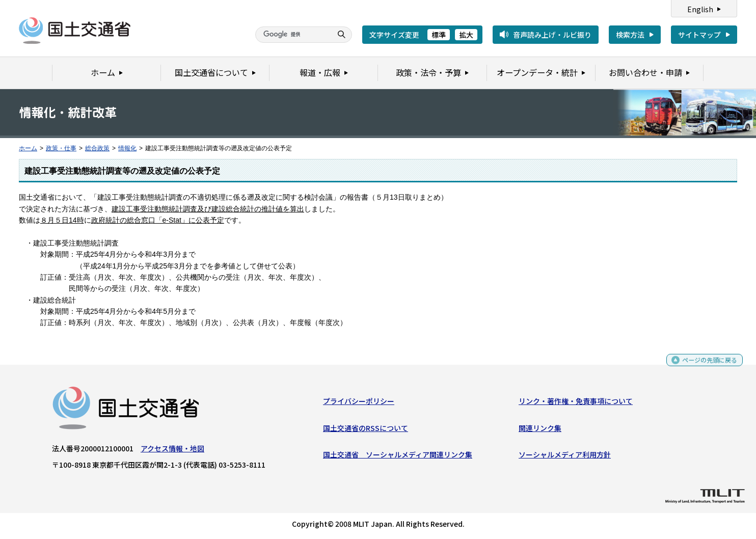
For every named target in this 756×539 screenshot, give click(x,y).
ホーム (28, 148)
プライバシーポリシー (359, 403)
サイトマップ (699, 35)
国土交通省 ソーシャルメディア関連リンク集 (398, 457)
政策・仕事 (61, 148)
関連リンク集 (540, 430)
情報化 (127, 148)
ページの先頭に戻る (706, 367)
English (700, 9)
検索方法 (630, 35)
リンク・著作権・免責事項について (576, 403)
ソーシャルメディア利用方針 (565, 457)
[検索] (292, 35)
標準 (439, 35)
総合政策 (97, 148)
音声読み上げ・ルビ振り (552, 35)
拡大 (466, 35)
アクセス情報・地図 (172, 451)
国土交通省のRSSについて (366, 430)
